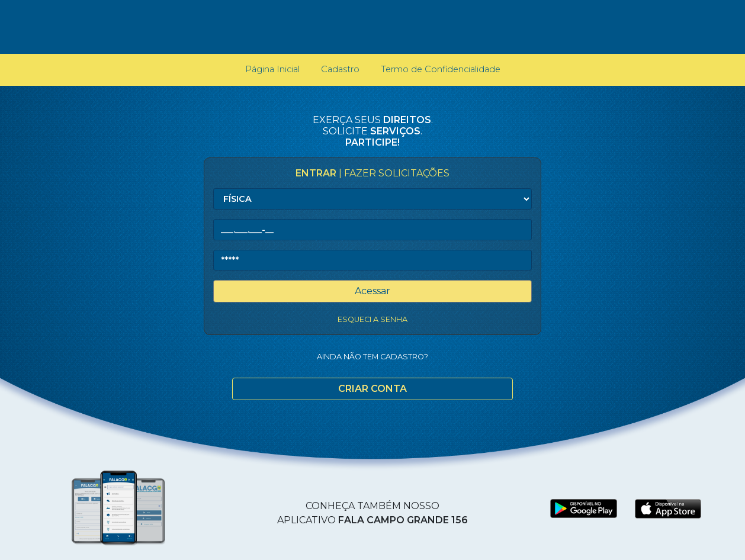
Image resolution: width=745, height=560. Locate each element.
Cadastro (340, 69)
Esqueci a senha (372, 319)
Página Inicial (275, 69)
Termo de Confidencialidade (441, 69)
